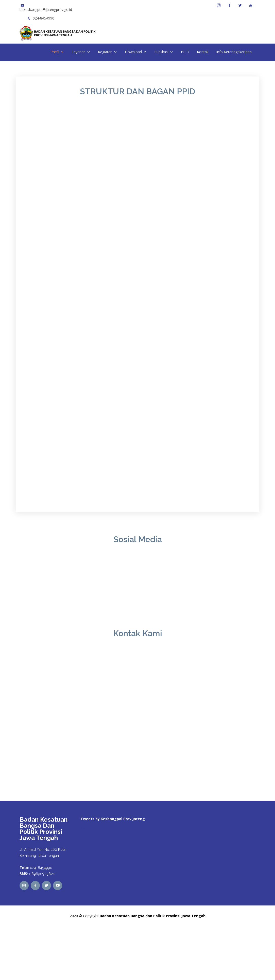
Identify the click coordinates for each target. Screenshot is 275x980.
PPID (185, 52)
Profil (55, 52)
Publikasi (161, 52)
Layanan (79, 52)
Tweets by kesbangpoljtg (101, 828)
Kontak (203, 52)
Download (133, 52)
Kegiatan (105, 52)
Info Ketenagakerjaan (234, 52)
